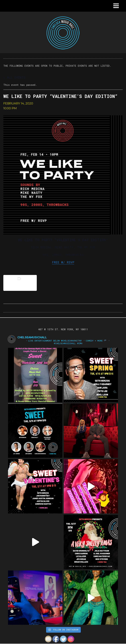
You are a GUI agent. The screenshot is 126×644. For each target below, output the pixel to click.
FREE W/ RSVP (63, 262)
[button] (116, 6)
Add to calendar (20, 283)
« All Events (14, 77)
